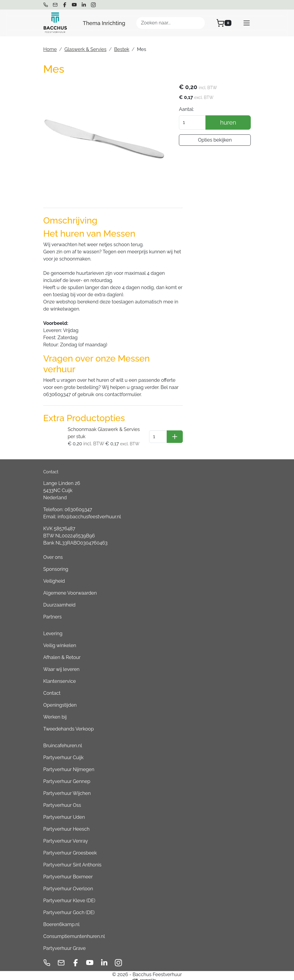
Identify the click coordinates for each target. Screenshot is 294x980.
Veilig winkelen (60, 638)
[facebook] (65, 5)
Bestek (122, 49)
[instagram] (93, 5)
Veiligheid (54, 574)
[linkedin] (84, 5)
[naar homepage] (55, 23)
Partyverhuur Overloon (68, 881)
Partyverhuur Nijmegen (69, 762)
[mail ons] (55, 5)
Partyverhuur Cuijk (63, 750)
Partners (52, 609)
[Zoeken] (198, 23)
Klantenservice (59, 674)
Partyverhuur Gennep (67, 774)
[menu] (247, 23)
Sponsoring (56, 562)
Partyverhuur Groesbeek (70, 845)
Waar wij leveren (61, 662)
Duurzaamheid (59, 597)
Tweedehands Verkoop (69, 721)
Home (50, 49)
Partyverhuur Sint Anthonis (72, 857)
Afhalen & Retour (62, 650)
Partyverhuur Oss (62, 798)
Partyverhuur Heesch (66, 822)
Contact (52, 686)
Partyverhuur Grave (64, 941)
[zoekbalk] (171, 23)
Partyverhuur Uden (64, 810)
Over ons (53, 550)
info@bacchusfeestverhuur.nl (89, 509)
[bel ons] (46, 5)
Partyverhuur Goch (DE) (69, 905)
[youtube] (74, 5)
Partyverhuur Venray (66, 834)
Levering (53, 626)
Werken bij (55, 710)
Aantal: (192, 110)
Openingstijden (60, 698)
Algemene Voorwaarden (70, 586)
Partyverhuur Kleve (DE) (69, 893)
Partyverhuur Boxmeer (68, 869)
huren (231, 123)
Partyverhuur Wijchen (67, 786)
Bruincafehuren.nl (63, 738)
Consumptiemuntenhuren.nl (74, 929)
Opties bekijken (218, 140)
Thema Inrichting (104, 23)
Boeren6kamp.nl (61, 917)
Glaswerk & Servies (85, 49)
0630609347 (78, 502)
